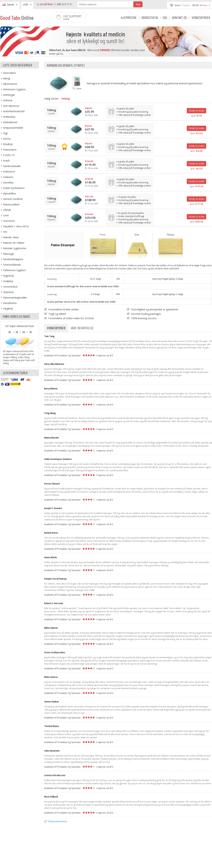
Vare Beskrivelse (82, 328)
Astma (7, 139)
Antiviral (8, 100)
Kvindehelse (10, 303)
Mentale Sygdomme (15, 248)
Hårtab (7, 210)
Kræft (6, 161)
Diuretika (8, 182)
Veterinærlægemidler (15, 298)
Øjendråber (10, 193)
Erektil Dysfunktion (14, 188)
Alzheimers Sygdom (14, 89)
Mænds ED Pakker (14, 243)
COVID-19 (9, 155)
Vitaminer (9, 292)
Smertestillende (12, 265)
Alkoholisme (10, 84)
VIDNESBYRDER (201, 17)
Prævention (10, 150)
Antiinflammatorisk (14, 111)
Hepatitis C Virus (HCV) (16, 226)
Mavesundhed (11, 204)
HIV (5, 232)
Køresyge (9, 254)
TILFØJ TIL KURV (196, 111)
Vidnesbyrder (56, 328)
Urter (6, 215)
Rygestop (9, 276)
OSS (165, 17)
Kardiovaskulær (12, 166)
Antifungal (9, 95)
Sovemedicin (10, 287)
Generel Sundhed (13, 199)
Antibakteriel (10, 122)
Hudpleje (8, 281)
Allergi (7, 78)
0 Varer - (193, 5)
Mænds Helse (11, 237)
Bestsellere (10, 73)
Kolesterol (9, 172)
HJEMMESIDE (129, 17)
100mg (65, 98)
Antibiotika (9, 117)
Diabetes (8, 177)
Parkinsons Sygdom (14, 270)
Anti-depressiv (11, 106)
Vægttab (8, 309)
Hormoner (9, 221)
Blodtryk (8, 144)
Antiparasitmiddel (13, 128)
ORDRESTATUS (150, 17)
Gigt (5, 133)
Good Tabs (17, 17)
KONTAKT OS (179, 17)
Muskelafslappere (13, 259)
